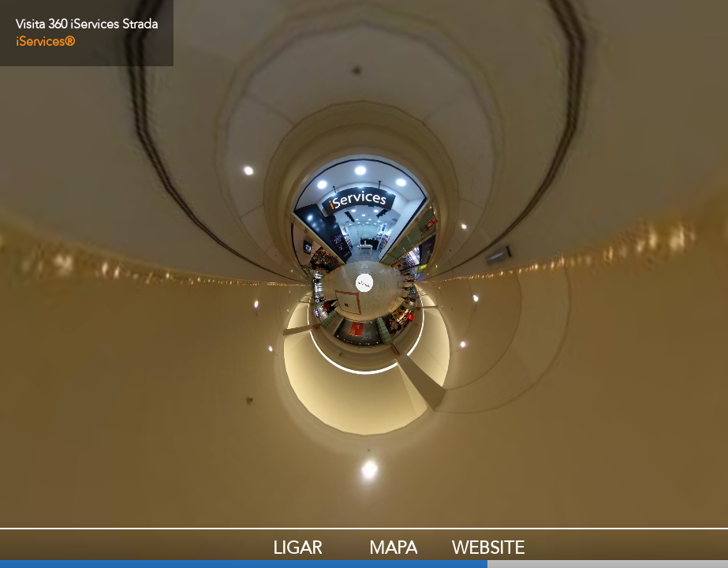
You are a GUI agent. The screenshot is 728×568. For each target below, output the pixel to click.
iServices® (45, 42)
